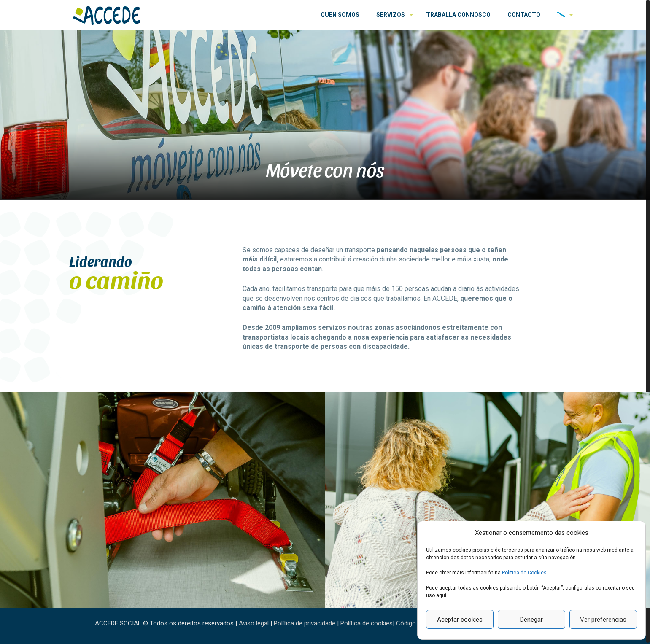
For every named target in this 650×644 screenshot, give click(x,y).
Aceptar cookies (460, 620)
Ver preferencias (603, 620)
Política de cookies (367, 623)
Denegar (531, 620)
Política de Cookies (524, 573)
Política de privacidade (305, 623)
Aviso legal (254, 623)
